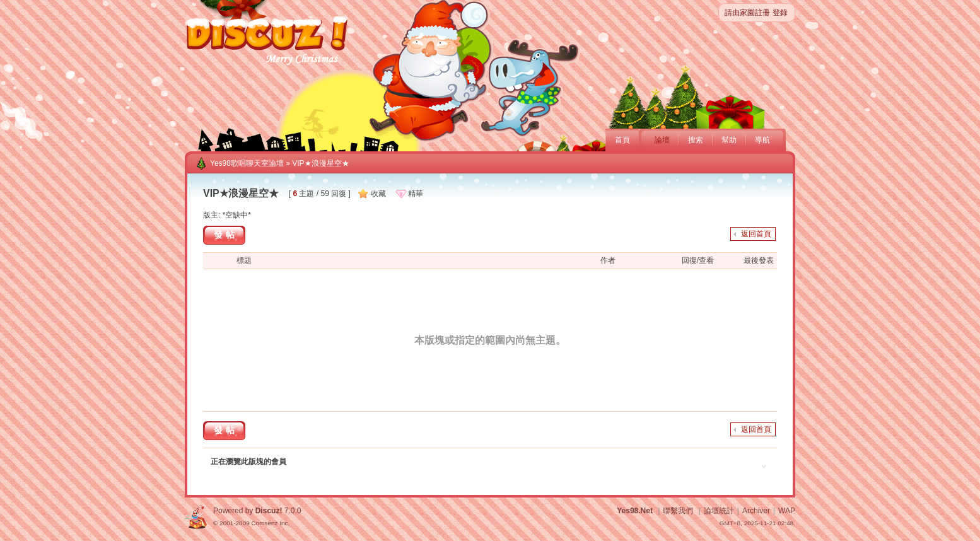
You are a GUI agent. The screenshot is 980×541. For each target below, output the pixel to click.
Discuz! (269, 511)
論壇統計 (719, 511)
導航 (762, 140)
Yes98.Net (635, 511)
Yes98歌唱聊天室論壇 (247, 163)
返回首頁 (756, 234)
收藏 (378, 194)
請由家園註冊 (747, 13)
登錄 (780, 13)
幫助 (729, 140)
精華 (416, 194)
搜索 (696, 140)
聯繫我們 (678, 511)
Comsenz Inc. (270, 523)
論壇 (662, 140)
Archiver (756, 511)
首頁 (622, 140)
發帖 (226, 235)
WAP (787, 511)
